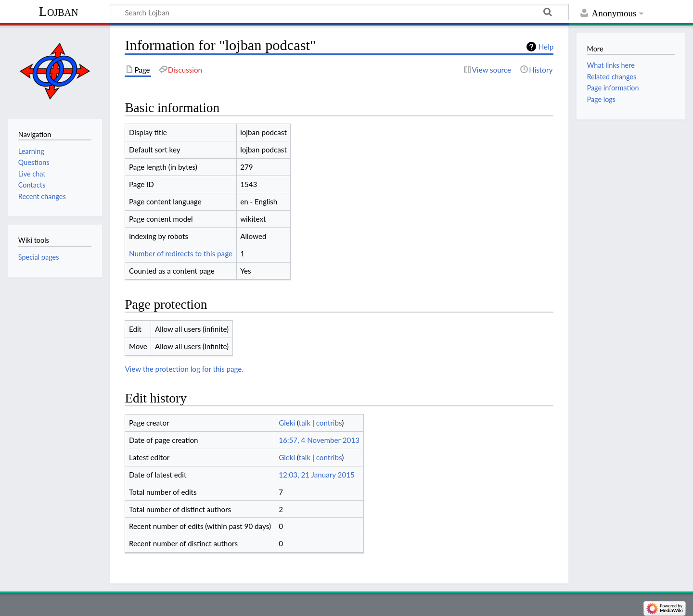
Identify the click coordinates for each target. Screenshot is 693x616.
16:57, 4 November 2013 (319, 440)
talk (305, 423)
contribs (329, 423)
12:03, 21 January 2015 (317, 475)
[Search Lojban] (339, 12)
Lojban (59, 11)
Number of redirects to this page (181, 253)
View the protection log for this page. (184, 369)
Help (546, 47)
